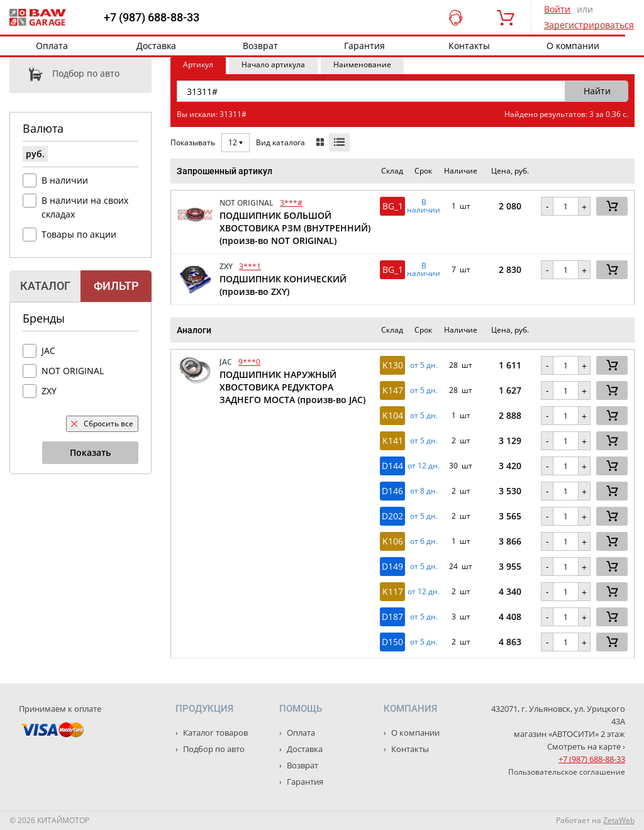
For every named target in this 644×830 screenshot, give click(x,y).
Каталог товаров (214, 733)
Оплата (52, 46)
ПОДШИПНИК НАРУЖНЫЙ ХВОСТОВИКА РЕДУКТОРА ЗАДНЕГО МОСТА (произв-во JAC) (292, 387)
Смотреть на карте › (586, 746)
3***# (291, 203)
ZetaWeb (619, 820)
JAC (48, 351)
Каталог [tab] (45, 286)
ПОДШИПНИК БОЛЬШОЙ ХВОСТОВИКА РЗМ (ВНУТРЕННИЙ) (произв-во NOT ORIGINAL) (295, 228)
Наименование (362, 64)
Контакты (469, 46)
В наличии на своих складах (85, 207)
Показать (90, 452)
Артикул (198, 64)
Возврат (260, 46)
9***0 (249, 362)
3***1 (250, 266)
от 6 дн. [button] (424, 541)
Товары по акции (79, 234)
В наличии (65, 180)
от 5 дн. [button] (424, 365)
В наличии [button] (424, 206)
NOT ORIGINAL (73, 371)
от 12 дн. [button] (424, 466)
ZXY (49, 391)
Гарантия (364, 46)
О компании (573, 46)
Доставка (156, 46)
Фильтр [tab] (116, 286)
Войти (557, 9)
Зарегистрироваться (589, 25)
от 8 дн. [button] (424, 491)
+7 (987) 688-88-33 (152, 18)
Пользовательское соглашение (567, 772)
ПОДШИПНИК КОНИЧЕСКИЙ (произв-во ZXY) (283, 285)
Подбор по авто (64, 74)
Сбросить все (102, 423)
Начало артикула (273, 64)
